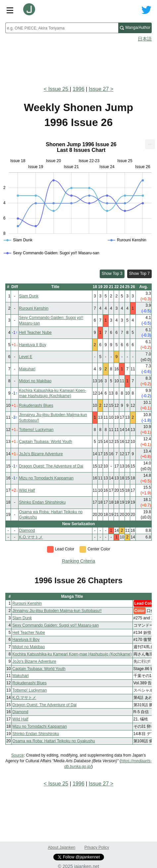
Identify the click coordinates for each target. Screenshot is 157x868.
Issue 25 (59, 89)
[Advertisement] (78, 62)
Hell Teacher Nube (35, 333)
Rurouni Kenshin (34, 308)
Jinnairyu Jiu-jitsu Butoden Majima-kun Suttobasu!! (57, 611)
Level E (26, 357)
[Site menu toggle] (10, 10)
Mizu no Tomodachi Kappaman (46, 478)
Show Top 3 (112, 274)
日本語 (145, 39)
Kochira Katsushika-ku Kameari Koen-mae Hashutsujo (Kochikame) (72, 654)
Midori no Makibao (35, 381)
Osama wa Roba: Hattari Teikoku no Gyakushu (53, 741)
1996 (78, 89)
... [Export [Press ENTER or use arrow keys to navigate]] (150, 143)
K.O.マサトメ (31, 537)
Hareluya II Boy (32, 345)
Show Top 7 (140, 274)
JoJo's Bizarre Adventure (41, 454)
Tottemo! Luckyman (36, 430)
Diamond (27, 530)
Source (18, 755)
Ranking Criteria (78, 561)
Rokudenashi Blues (36, 405)
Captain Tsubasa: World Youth (45, 442)
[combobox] (62, 28)
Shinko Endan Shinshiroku (42, 502)
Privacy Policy (97, 847)
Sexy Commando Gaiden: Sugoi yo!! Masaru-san (55, 625)
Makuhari (27, 369)
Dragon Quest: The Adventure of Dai (51, 466)
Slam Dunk (29, 296)
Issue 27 (99, 89)
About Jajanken (62, 847)
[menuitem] (150, 144)
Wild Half (27, 490)
